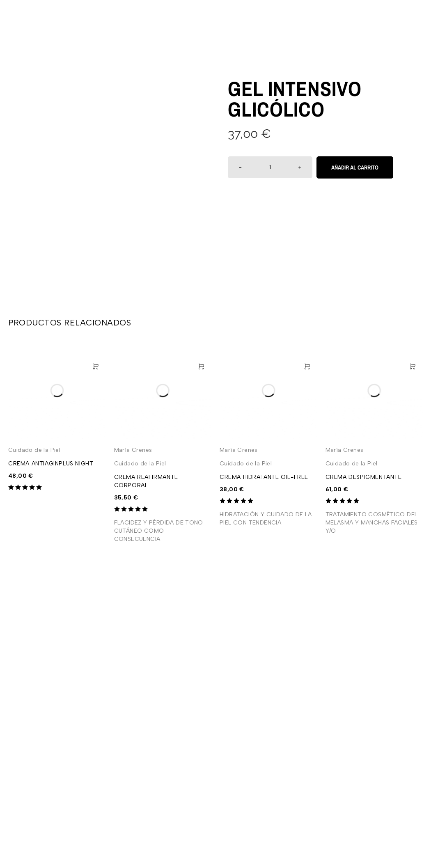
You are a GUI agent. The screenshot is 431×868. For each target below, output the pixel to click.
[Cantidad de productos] (270, 167)
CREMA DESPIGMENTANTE (364, 477)
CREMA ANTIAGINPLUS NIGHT (51, 464)
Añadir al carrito (355, 167)
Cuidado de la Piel (34, 450)
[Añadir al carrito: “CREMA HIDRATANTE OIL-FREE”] (307, 366)
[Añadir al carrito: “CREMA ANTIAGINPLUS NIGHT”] (96, 366)
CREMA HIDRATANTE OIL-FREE (264, 477)
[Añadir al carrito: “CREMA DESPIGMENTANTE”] (413, 366)
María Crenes (133, 450)
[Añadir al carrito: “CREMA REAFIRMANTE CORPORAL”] (201, 366)
